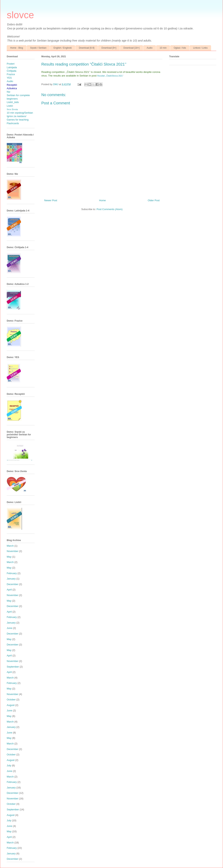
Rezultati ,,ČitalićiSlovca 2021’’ (110, 76)
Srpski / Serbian (38, 48)
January (11, 579)
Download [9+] (109, 48)
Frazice (11, 74)
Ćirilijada (12, 71)
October (11, 700)
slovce (20, 15)
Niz (9, 92)
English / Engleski (63, 48)
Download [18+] (131, 48)
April (9, 590)
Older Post (154, 200)
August (11, 705)
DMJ (56, 84)
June (9, 628)
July (9, 765)
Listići (10, 106)
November (12, 551)
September (13, 667)
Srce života (12, 109)
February (12, 573)
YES (9, 78)
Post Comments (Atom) (109, 209)
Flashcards (13, 123)
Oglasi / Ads (180, 48)
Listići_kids (13, 102)
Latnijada (12, 67)
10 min (163, 48)
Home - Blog (17, 48)
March (10, 546)
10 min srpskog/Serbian (20, 113)
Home (103, 200)
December (12, 584)
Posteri (11, 64)
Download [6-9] (87, 48)
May (9, 557)
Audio (150, 48)
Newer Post (51, 200)
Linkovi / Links (200, 48)
